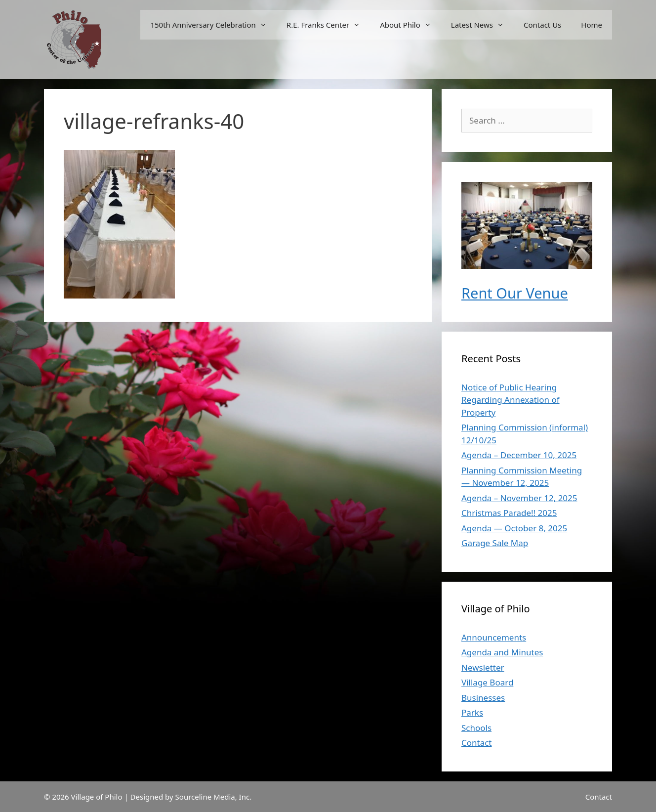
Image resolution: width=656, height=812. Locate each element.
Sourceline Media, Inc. (214, 797)
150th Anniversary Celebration (213, 25)
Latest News (482, 25)
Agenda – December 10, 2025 (519, 455)
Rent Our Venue (515, 293)
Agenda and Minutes (502, 652)
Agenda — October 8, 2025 (514, 528)
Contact (477, 743)
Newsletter (483, 667)
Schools (476, 728)
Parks (472, 712)
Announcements (494, 637)
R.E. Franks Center (328, 25)
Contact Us (542, 25)
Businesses (483, 698)
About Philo (410, 25)
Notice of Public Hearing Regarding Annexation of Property (511, 400)
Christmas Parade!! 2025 (509, 513)
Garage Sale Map (495, 543)
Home (592, 25)
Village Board (487, 682)
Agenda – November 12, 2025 (519, 498)
